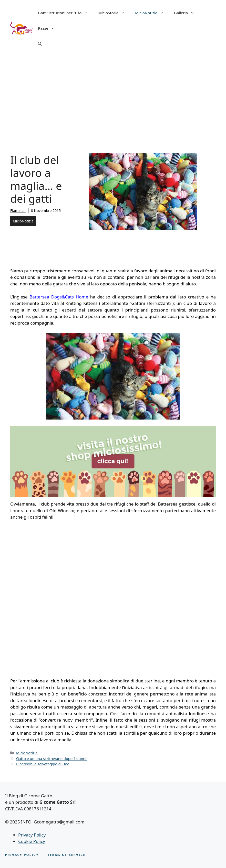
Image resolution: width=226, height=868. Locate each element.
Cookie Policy (32, 841)
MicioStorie (114, 13)
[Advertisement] (113, 95)
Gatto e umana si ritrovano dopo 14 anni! (52, 759)
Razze (49, 28)
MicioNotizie (152, 13)
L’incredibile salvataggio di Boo (43, 764)
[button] (40, 44)
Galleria (187, 13)
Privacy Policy (32, 835)
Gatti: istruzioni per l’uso (65, 13)
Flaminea (18, 211)
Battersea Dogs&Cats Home (59, 297)
